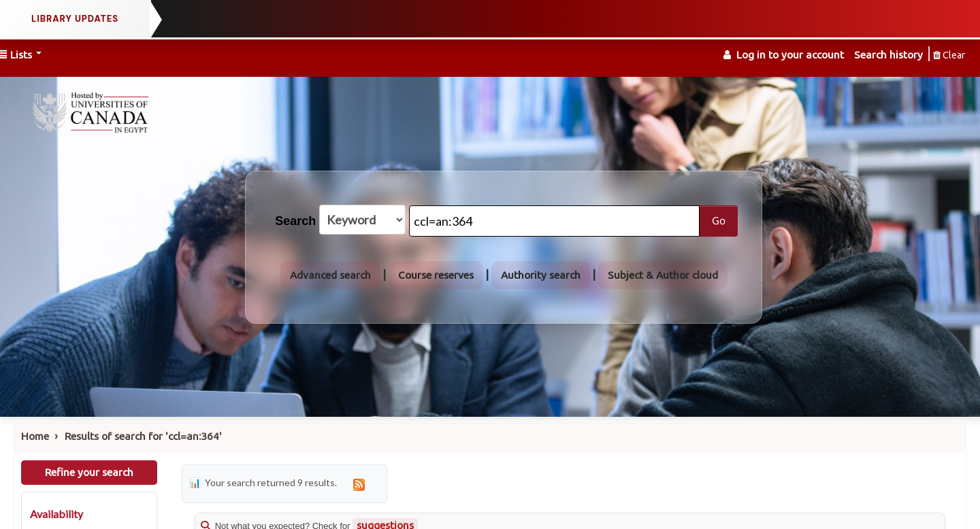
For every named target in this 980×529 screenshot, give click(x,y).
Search (295, 221)
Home (35, 436)
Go (719, 220)
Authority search (541, 275)
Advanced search (330, 275)
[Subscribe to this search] (359, 484)
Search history (888, 55)
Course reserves (436, 275)
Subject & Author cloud (663, 275)
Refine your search (89, 472)
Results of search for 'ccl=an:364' (143, 436)
